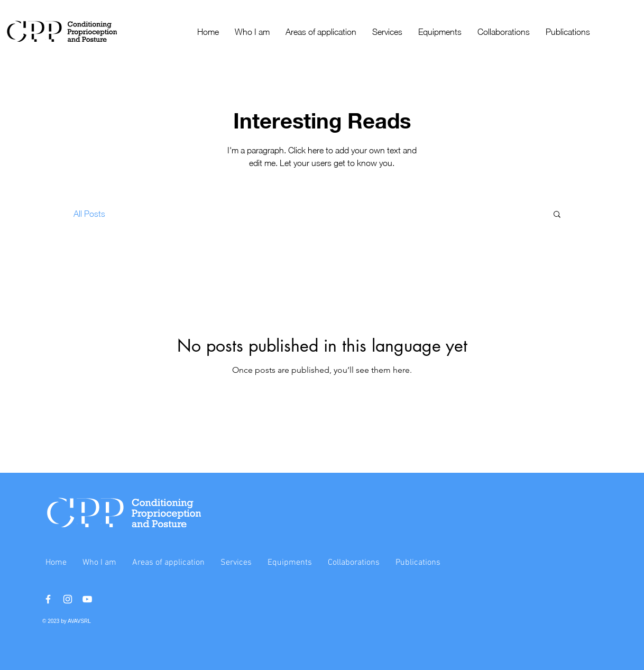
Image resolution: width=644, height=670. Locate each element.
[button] (557, 215)
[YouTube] (87, 599)
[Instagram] (68, 599)
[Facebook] (48, 599)
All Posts (89, 214)
